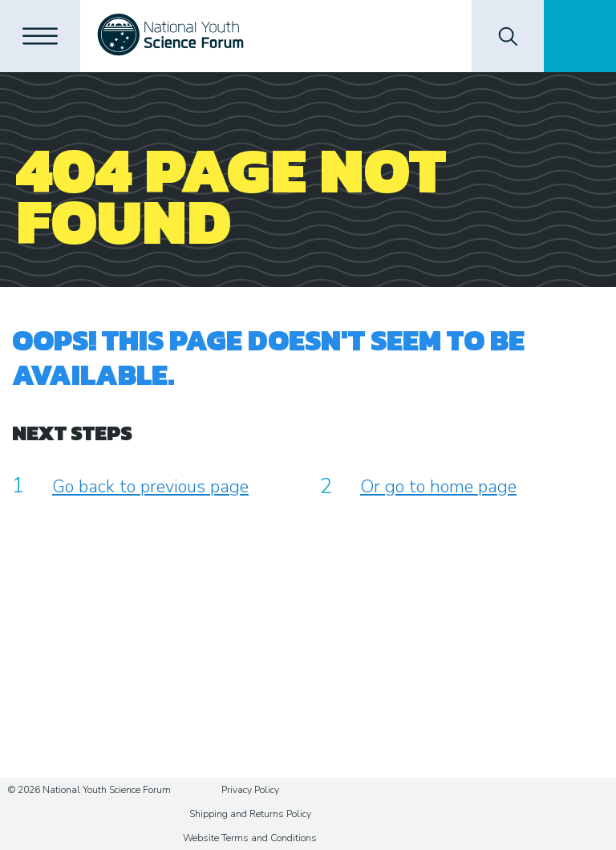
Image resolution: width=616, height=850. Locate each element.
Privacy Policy (250, 790)
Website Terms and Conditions (250, 838)
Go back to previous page (150, 487)
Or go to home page (438, 487)
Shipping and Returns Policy (250, 814)
